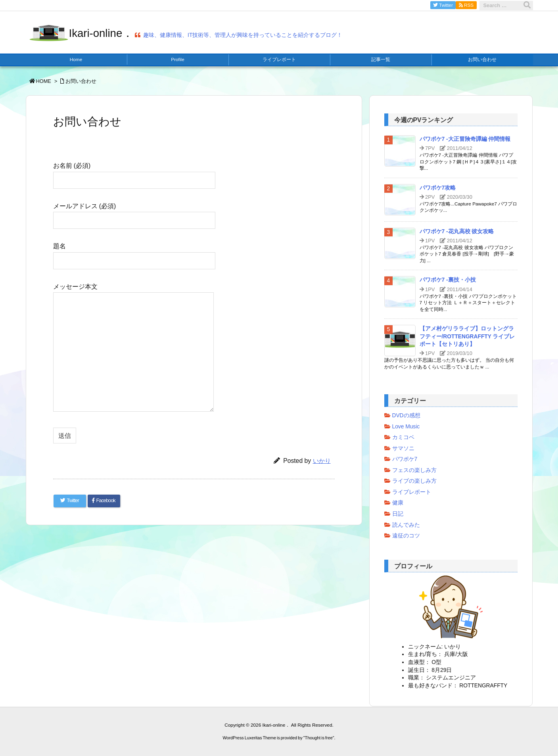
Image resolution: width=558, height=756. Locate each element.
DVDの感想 (406, 415)
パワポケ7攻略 (438, 188)
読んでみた (406, 525)
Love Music (406, 427)
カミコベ (403, 437)
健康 (398, 503)
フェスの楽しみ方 (414, 470)
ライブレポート (412, 492)
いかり (322, 461)
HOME (44, 81)
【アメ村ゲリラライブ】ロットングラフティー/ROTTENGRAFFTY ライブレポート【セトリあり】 (467, 336)
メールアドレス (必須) (134, 213)
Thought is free (319, 737)
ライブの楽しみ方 (414, 481)
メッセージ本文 (133, 348)
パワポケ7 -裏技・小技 (448, 280)
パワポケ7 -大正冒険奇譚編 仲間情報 (465, 139)
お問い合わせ (81, 81)
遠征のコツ (406, 536)
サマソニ (403, 448)
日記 (398, 514)
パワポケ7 (405, 459)
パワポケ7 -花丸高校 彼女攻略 (457, 231)
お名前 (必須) (134, 173)
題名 (134, 253)
